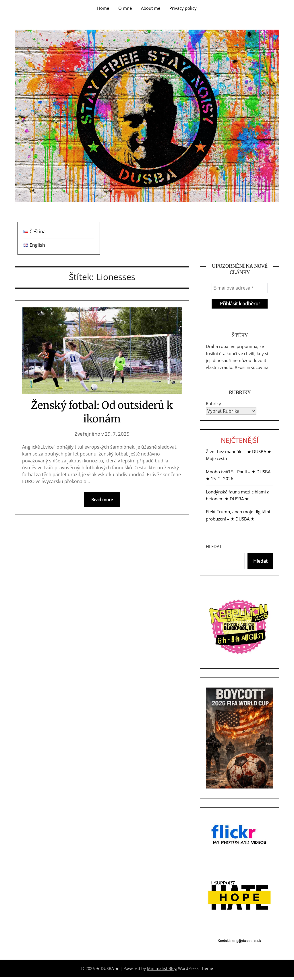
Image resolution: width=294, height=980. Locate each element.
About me (151, 8)
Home (103, 8)
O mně (125, 8)
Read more (102, 499)
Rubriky (213, 403)
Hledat (214, 546)
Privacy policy (183, 8)
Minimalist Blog (162, 968)
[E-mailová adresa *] (239, 288)
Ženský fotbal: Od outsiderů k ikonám (102, 412)
